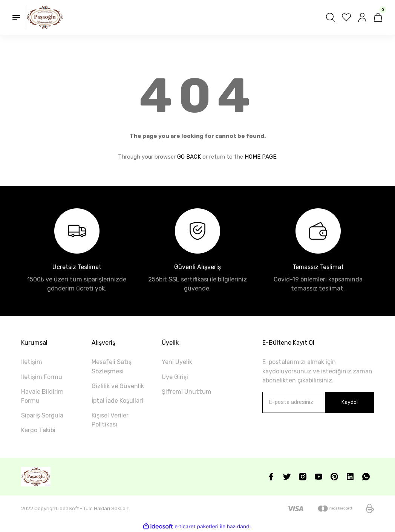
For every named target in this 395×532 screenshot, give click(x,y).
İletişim (32, 362)
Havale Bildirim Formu (42, 396)
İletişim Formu (42, 377)
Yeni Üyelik (177, 362)
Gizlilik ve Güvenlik (118, 386)
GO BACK (189, 157)
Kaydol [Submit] (349, 402)
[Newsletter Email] (318, 402)
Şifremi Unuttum (187, 392)
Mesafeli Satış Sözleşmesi (112, 366)
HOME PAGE (260, 157)
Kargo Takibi (38, 430)
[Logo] (45, 17)
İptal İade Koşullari (117, 401)
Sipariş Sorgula (42, 415)
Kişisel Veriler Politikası (110, 420)
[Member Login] (362, 17)
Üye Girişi (175, 377)
